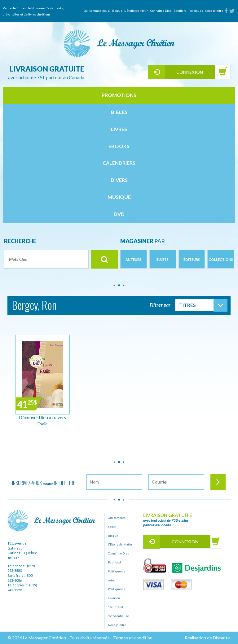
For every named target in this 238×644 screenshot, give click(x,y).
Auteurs (133, 259)
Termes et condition (133, 638)
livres (119, 129)
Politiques (196, 11)
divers (119, 180)
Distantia (222, 638)
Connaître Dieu (161, 11)
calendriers (119, 163)
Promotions (119, 95)
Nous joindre (214, 11)
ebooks (119, 146)
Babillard (180, 11)
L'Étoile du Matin (136, 11)
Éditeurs (192, 259)
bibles (119, 112)
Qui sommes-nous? (97, 11)
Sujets (163, 259)
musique (119, 197)
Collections (221, 259)
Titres (187, 305)
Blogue (117, 11)
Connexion (190, 72)
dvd (119, 214)
